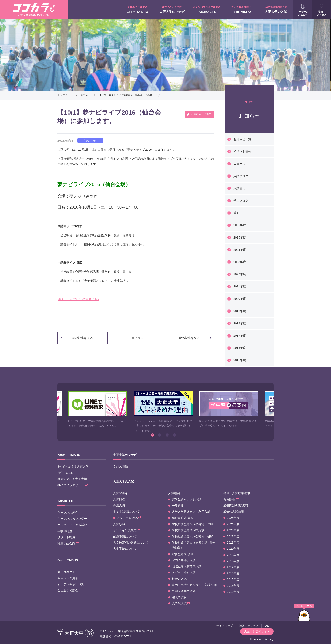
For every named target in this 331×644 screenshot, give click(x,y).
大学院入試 (181, 603)
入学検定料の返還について (131, 542)
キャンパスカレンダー (72, 519)
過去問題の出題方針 (237, 505)
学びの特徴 (121, 466)
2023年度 (240, 262)
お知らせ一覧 (242, 139)
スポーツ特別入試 (184, 572)
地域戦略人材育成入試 (187, 566)
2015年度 (240, 360)
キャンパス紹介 (68, 512)
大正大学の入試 (276, 9)
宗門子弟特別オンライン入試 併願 (194, 585)
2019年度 (240, 311)
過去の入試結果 (234, 511)
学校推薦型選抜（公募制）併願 (193, 536)
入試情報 (239, 188)
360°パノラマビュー (73, 485)
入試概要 (174, 493)
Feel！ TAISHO (68, 560)
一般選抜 (178, 506)
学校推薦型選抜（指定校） (190, 530)
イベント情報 (242, 151)
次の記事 (189, 338)
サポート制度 (66, 537)
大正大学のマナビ (172, 9)
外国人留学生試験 (184, 591)
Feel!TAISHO (241, 9)
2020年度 (240, 299)
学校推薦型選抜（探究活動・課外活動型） (194, 545)
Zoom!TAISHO (137, 9)
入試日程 (119, 499)
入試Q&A (119, 524)
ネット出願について (126, 511)
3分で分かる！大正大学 (73, 466)
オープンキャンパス (71, 584)
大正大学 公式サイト (257, 631)
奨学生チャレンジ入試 (187, 499)
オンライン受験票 (127, 530)
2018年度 (240, 323)
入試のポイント (123, 493)
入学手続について (125, 549)
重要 (236, 213)
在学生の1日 (66, 473)
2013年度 (233, 592)
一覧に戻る (136, 338)
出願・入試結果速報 (237, 493)
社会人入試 (179, 579)
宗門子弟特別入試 (184, 560)
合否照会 (231, 499)
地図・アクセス (322, 13)
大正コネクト (66, 572)
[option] (98, 410)
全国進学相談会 (68, 590)
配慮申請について (125, 536)
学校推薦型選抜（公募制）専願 (193, 524)
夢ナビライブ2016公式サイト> (79, 299)
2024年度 (240, 250)
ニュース (239, 164)
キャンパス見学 (68, 578)
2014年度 (233, 586)
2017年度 (240, 336)
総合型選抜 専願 (183, 518)
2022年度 (240, 274)
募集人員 (119, 505)
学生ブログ (241, 201)
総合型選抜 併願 (183, 554)
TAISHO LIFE (207, 9)
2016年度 (240, 348)
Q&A (268, 626)
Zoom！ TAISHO (69, 455)
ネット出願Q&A (129, 518)
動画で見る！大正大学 (72, 479)
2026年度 (240, 225)
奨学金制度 (65, 531)
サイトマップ (225, 626)
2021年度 (240, 286)
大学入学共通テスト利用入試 (191, 512)
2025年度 (240, 237)
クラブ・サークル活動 (72, 525)
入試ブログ (241, 176)
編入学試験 (179, 597)
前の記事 (83, 338)
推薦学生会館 (68, 543)
